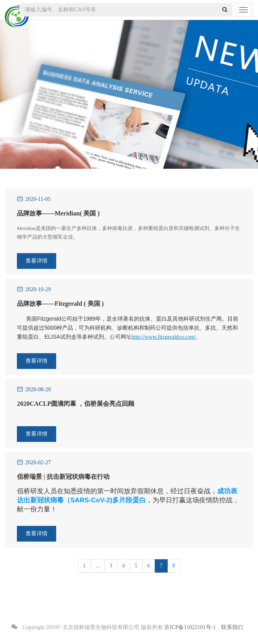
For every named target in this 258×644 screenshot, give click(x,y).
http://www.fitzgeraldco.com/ (164, 337)
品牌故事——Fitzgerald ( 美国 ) (60, 304)
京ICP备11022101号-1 (190, 627)
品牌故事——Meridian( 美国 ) (58, 213)
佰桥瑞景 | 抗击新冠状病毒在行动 (63, 477)
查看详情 (37, 261)
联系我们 (232, 627)
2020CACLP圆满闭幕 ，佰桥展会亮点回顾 (76, 404)
